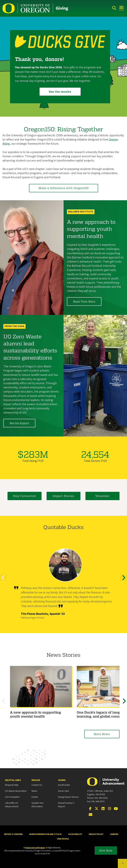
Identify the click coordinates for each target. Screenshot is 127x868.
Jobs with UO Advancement (12, 805)
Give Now (106, 850)
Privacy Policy (96, 834)
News (34, 791)
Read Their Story (84, 301)
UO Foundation (12, 797)
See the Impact (19, 423)
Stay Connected (24, 496)
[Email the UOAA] (91, 815)
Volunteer (102, 496)
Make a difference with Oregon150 (64, 188)
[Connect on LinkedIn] (103, 809)
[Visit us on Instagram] (109, 809)
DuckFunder (64, 785)
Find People (63, 839)
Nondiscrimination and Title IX (45, 834)
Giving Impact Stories (68, 797)
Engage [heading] (36, 780)
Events (35, 797)
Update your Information (38, 805)
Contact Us (37, 785)
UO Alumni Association (16, 791)
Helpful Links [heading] (13, 780)
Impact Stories (63, 496)
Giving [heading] (62, 780)
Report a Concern (13, 834)
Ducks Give (63, 791)
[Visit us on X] (97, 809)
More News (102, 734)
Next (124, 581)
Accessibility (75, 834)
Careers (114, 834)
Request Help (12, 785)
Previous (3, 581)
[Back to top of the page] (122, 863)
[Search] (114, 8)
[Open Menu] (122, 8)
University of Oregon (35, 848)
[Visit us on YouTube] (116, 809)
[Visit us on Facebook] (90, 809)
